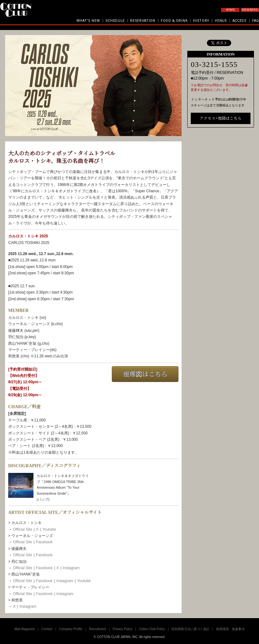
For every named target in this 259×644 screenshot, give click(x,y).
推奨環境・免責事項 (230, 629)
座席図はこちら (145, 374)
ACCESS (240, 21)
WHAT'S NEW (88, 21)
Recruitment (98, 629)
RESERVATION (143, 21)
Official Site (22, 529)
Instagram (71, 568)
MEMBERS (250, 10)
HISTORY (201, 21)
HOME (230, 10)
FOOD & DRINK (174, 21)
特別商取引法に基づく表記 (190, 629)
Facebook (44, 542)
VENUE (221, 21)
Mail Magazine (25, 629)
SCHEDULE (115, 21)
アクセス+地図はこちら (220, 219)
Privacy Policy (123, 629)
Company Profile (71, 629)
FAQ (256, 21)
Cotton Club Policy (152, 629)
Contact (47, 629)
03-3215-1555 (214, 165)
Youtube (49, 529)
